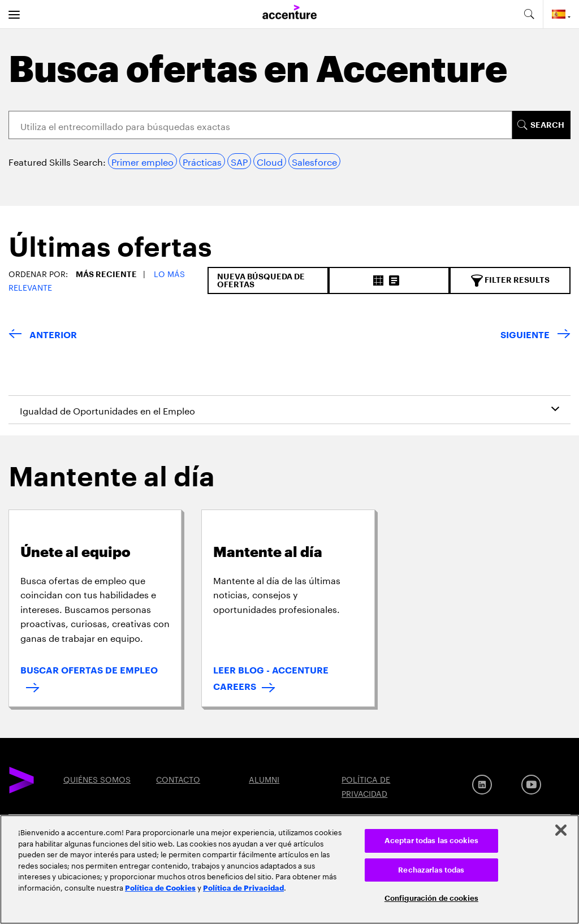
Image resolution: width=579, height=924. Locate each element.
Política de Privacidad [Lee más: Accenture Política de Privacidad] (243, 887)
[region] (289, 869)
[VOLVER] (43, 336)
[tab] (106, 251)
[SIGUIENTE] (535, 336)
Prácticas (202, 161)
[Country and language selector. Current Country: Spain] (561, 14)
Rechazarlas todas (431, 870)
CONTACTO (178, 779)
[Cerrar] (561, 830)
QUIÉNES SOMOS (97, 779)
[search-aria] (529, 14)
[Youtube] (531, 785)
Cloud (270, 161)
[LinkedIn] (482, 785)
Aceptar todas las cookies (431, 841)
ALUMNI (264, 779)
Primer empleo (142, 161)
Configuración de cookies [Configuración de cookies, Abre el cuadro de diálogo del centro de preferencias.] (431, 898)
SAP (239, 161)
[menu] (14, 14)
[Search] (260, 125)
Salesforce (314, 161)
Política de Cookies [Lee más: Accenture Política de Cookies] (160, 887)
